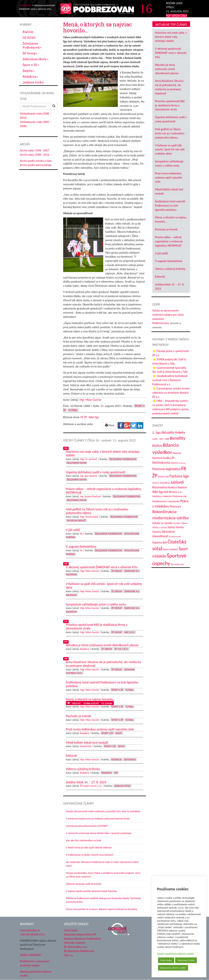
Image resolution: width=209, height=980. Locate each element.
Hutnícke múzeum (75, 943)
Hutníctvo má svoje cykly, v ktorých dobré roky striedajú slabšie (171, 37)
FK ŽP (84, 417)
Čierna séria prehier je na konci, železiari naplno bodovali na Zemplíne (102, 909)
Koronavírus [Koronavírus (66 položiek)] (160, 487)
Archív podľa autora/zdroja (36, 165)
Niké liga (94, 417)
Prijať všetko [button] (166, 960)
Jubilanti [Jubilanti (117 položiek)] (177, 482)
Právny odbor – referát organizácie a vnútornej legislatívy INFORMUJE (169, 241)
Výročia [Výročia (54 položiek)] (157, 532)
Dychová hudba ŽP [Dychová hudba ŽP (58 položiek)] (163, 458)
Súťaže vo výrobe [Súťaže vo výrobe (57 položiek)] (162, 523)
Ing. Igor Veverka (89, 476)
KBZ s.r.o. (130, 632)
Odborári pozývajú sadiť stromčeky (84, 884)
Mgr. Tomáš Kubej (89, 517)
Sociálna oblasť (76, 520)
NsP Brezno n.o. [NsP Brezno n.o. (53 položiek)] (173, 492)
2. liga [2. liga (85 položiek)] (157, 432)
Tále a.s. (69, 955)
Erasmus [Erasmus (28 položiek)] (182, 463)
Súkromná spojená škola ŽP (80, 934)
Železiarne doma (77, 463)
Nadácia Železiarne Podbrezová (82, 939)
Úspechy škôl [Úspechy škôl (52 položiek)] (160, 542)
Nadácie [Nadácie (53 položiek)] (182, 487)
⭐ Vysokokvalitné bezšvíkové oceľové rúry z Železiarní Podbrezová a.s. (170, 380)
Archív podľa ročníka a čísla (36, 161)
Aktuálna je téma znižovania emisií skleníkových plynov (167, 69)
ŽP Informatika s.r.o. (76, 947)
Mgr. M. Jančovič (89, 459)
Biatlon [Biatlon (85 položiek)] (157, 446)
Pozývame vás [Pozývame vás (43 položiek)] (179, 496)
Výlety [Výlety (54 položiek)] (171, 527)
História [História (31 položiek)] (156, 483)
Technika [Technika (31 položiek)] (177, 523)
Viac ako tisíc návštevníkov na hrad (84, 840)
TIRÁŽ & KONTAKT (30, 955)
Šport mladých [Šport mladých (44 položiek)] (171, 549)
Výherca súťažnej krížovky (170, 269)
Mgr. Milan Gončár (90, 400)
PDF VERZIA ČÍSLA (177, 16)
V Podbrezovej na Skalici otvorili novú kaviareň (90, 855)
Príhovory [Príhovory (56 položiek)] (175, 506)
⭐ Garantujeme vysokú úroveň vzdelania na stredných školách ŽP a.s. (171, 393)
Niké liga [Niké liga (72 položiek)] (158, 492)
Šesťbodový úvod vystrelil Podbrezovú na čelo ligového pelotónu (170, 206)
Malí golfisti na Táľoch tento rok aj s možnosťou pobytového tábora (170, 133)
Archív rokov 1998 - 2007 (34, 150)
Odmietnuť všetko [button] (186, 960)
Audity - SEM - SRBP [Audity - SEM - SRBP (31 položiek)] (161, 439)
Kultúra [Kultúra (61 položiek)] (173, 487)
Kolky (119, 733)
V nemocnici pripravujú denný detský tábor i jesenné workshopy (99, 833)
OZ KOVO (29, 38)
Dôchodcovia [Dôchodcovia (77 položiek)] (161, 462)
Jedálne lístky (33, 82)
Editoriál (160, 277)
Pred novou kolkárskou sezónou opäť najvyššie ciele (169, 178)
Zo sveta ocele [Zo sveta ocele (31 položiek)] (175, 537)
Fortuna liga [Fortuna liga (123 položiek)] (179, 476)
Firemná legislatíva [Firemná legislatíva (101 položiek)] (167, 469)
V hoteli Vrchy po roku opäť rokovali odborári (89, 848)
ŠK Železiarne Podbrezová (79, 951)
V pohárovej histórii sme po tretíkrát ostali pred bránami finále (98, 819)
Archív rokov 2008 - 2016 (34, 155)
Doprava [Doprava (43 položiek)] (177, 453)
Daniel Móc (86, 746)
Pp (81, 534)
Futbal (73, 410)
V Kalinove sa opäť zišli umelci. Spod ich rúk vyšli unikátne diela (170, 150)
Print (110, 425)
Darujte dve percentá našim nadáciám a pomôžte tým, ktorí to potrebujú (103, 811)
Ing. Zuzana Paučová (90, 496)
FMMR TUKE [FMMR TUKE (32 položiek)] (163, 477)
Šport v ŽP (31, 65)
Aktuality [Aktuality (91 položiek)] (168, 432)
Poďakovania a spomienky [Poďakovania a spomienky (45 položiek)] (166, 501)
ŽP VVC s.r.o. (122, 649)
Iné (116, 773)
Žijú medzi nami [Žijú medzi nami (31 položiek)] (178, 564)
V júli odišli (161, 253)
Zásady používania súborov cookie (176, 953)
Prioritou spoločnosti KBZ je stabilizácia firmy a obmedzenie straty (170, 105)
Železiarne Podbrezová (32, 45)
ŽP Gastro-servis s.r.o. (91, 786)
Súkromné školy (36, 59)
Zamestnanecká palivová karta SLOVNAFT (87, 826)
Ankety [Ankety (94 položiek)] (180, 432)
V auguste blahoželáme (169, 261)
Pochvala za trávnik (166, 229)
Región (29, 71)
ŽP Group (30, 53)
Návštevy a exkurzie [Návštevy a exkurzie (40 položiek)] (162, 496)
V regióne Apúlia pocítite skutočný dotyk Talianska (91, 891)
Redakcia (30, 76)
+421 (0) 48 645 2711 (32, 934)
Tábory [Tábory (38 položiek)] (184, 523)
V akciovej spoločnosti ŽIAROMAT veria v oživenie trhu (171, 53)
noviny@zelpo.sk (30, 930)
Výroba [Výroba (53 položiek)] (180, 527)
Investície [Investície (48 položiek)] (165, 483)
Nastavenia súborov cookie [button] (173, 968)
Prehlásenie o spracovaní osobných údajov (34, 963)
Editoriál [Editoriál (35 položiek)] (174, 463)
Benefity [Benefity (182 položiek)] (178, 438)
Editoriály (130, 760)
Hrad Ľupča (71, 930)
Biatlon (28, 32)
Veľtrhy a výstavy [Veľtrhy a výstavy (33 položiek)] (160, 527)
